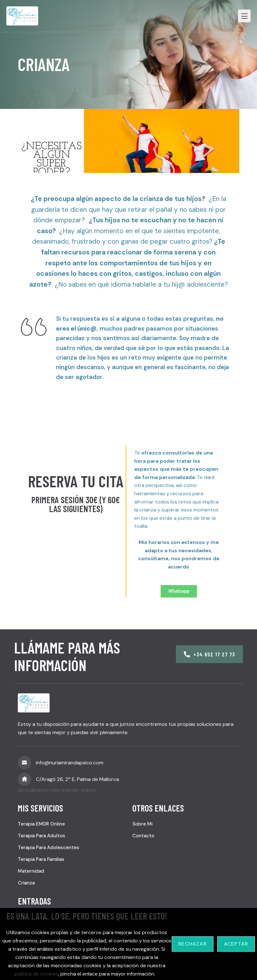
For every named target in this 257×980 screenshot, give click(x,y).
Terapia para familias (41, 859)
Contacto (143, 836)
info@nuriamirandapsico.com (70, 763)
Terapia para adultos (42, 836)
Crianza (26, 883)
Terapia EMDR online (41, 824)
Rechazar (193, 944)
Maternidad (31, 871)
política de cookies (36, 974)
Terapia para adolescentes (49, 848)
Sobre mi (142, 824)
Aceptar (236, 944)
